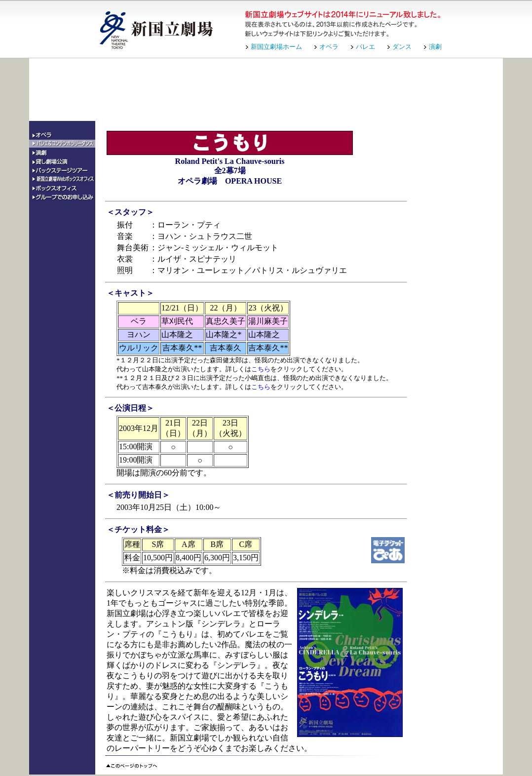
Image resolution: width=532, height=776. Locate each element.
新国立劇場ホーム (276, 47)
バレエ (365, 47)
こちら (261, 369)
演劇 (435, 47)
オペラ (329, 47)
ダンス (402, 47)
